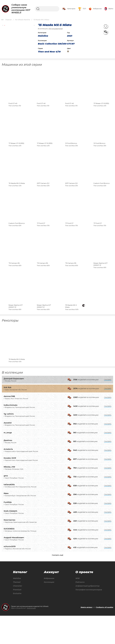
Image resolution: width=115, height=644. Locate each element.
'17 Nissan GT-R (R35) (101, 107)
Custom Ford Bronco (102, 195)
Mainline (17, 606)
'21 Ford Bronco (71, 151)
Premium (17, 618)
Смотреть (108, 407)
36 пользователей (56, 29)
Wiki (77, 606)
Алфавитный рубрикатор (87, 614)
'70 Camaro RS (14, 283)
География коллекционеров (88, 618)
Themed (17, 610)
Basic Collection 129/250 (52, 44)
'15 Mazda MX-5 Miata (17, 195)
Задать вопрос (86, 636)
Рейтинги (79, 610)
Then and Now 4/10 (49, 52)
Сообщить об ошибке (105, 636)
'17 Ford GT (41, 239)
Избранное (49, 606)
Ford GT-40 (13, 107)
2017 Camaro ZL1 (43, 195)
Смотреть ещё (58, 583)
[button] (3, 25)
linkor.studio (31, 636)
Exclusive (17, 622)
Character (18, 614)
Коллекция (49, 610)
